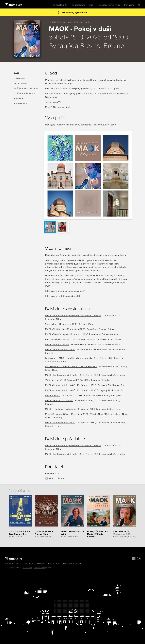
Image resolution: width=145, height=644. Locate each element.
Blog (91, 5)
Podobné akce (20, 104)
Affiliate (41, 564)
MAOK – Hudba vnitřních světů (60, 409)
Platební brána (39, 568)
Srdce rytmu (51, 324)
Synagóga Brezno (75, 46)
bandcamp (86, 125)
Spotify (113, 125)
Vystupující (19, 78)
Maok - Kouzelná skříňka (57, 414)
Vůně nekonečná (54, 380)
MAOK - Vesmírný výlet (57, 334)
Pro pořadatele (78, 5)
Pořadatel (19, 99)
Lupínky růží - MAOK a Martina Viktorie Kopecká (69, 358)
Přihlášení (129, 5)
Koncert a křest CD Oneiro (58, 339)
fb (64, 125)
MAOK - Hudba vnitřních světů (60, 350)
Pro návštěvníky (60, 5)
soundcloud (73, 125)
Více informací (20, 83)
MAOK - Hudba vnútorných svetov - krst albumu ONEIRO (73, 316)
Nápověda (29, 564)
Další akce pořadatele (24, 94)
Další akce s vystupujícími (26, 88)
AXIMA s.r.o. (28, 568)
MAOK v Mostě (53, 395)
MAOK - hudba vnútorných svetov (62, 375)
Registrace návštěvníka (108, 5)
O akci (16, 73)
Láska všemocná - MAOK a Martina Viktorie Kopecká (71, 367)
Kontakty (9, 564)
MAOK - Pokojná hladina (57, 345)
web (59, 125)
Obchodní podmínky (72, 564)
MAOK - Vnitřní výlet (55, 329)
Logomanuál (54, 564)
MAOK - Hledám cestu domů (59, 401)
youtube (104, 125)
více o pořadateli (57, 478)
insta (95, 125)
